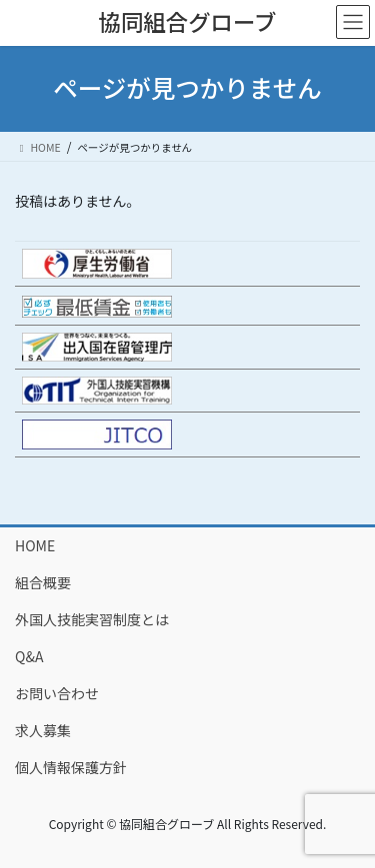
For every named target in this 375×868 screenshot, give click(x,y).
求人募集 (43, 730)
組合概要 (43, 582)
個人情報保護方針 (71, 767)
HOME (35, 545)
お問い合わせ (57, 693)
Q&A (29, 656)
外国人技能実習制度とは (92, 619)
